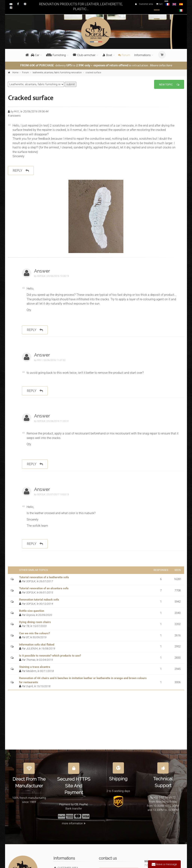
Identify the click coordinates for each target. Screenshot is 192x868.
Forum (124, 55)
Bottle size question (32, 611)
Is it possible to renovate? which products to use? (50, 656)
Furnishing (56, 55)
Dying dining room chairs (35, 622)
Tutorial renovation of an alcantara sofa (44, 588)
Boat (107, 55)
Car (35, 55)
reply (21, 171)
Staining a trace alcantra (35, 667)
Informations (142, 55)
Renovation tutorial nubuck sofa (39, 600)
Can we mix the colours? (34, 633)
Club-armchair (84, 55)
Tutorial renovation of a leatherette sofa (44, 577)
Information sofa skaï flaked (37, 645)
